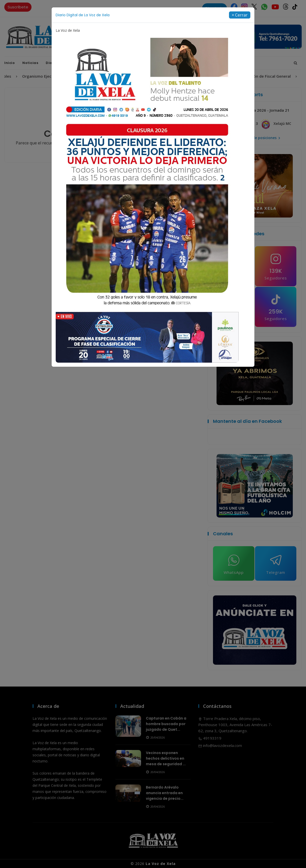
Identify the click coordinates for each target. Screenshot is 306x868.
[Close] (240, 15)
